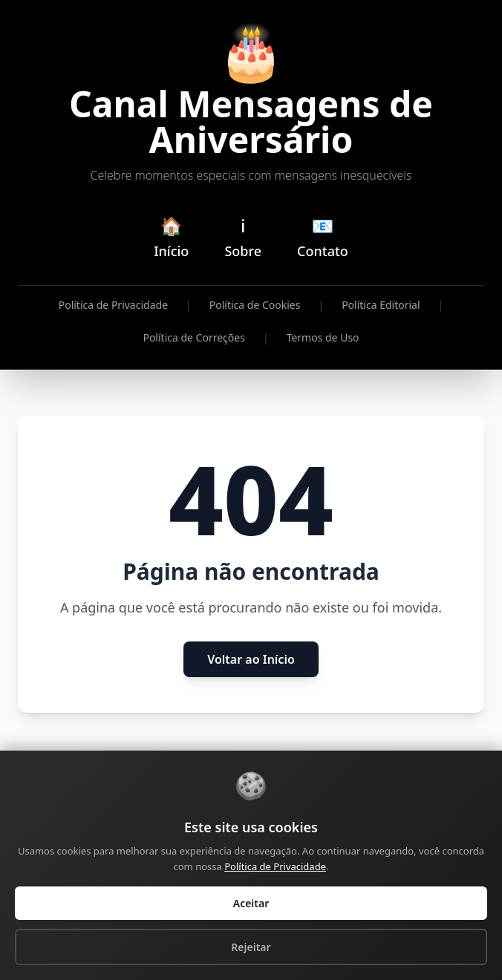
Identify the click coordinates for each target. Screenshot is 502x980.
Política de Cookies (255, 305)
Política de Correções (193, 337)
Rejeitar (251, 947)
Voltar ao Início (251, 659)
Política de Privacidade (113, 305)
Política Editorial (381, 305)
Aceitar (251, 903)
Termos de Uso (323, 337)
